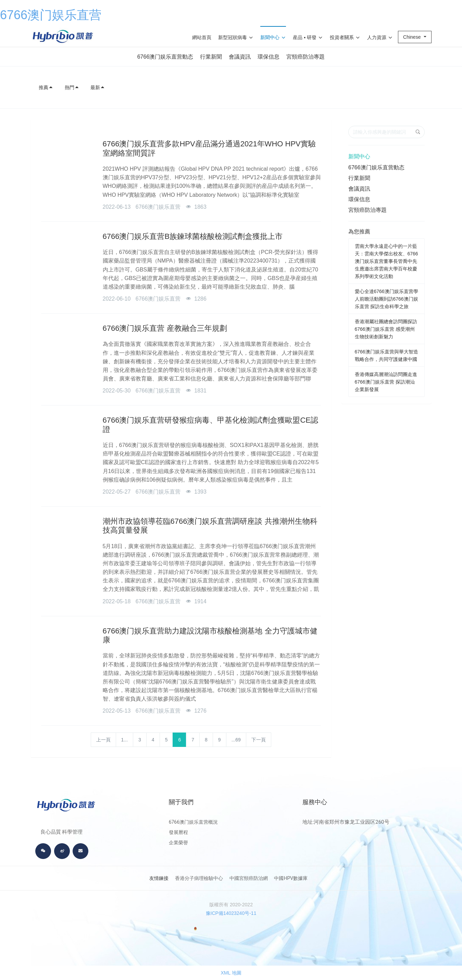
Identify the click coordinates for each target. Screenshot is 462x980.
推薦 (46, 87)
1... (124, 740)
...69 (236, 740)
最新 (98, 87)
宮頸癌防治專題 (305, 57)
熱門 (72, 87)
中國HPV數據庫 (291, 878)
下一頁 (259, 740)
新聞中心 (359, 156)
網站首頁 (202, 37)
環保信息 (269, 57)
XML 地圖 (231, 973)
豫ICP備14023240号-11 (231, 913)
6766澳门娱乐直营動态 (165, 57)
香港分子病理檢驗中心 (199, 878)
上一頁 (103, 740)
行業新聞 (211, 57)
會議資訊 (240, 57)
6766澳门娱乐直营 (51, 15)
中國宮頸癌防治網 (249, 878)
